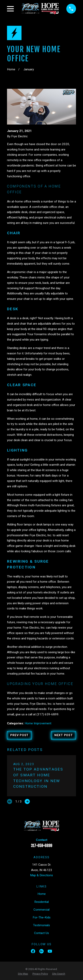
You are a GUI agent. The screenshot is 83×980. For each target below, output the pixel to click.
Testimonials (41, 925)
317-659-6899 (41, 846)
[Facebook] (33, 951)
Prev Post (19, 735)
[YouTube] (50, 951)
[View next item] (27, 802)
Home (42, 894)
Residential (41, 902)
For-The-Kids (42, 917)
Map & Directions (41, 875)
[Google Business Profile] (41, 951)
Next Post (64, 735)
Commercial (41, 910)
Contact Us (41, 933)
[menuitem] (23, 974)
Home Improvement (38, 723)
